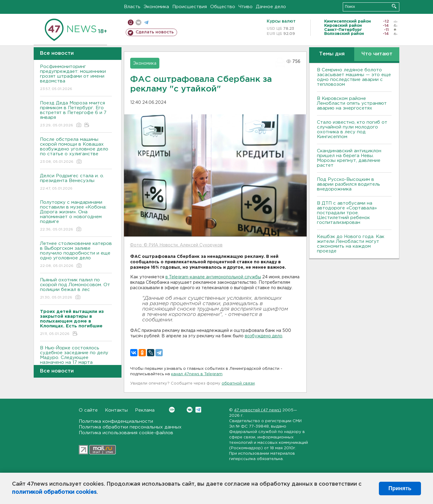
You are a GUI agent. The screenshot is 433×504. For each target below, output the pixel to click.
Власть (132, 7)
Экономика (156, 7)
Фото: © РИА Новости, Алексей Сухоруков (176, 245)
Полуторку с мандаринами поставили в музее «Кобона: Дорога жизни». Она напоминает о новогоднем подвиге (76, 216)
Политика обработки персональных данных (130, 427)
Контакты (116, 410)
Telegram (198, 410)
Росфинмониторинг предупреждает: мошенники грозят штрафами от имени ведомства (76, 78)
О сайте (88, 410)
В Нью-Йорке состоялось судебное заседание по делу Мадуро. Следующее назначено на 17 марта (76, 359)
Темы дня (332, 54)
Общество (223, 7)
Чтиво (246, 7)
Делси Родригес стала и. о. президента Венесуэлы (76, 182)
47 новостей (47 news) (258, 410)
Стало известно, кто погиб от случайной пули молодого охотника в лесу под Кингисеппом (352, 130)
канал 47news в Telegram (197, 374)
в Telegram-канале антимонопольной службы (213, 277)
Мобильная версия (131, 22)
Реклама (145, 410)
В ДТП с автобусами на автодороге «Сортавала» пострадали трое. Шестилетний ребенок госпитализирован (347, 213)
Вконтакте (172, 410)
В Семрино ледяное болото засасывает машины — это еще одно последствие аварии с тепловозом (354, 77)
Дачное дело (271, 7)
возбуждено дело (264, 336)
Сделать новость (155, 32)
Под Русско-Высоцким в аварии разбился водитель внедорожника (349, 184)
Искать (394, 6)
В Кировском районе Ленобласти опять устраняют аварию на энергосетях (352, 103)
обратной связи (238, 383)
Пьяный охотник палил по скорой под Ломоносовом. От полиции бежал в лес (76, 289)
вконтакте (138, 22)
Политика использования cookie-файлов (126, 433)
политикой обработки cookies (54, 492)
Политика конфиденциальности (116, 421)
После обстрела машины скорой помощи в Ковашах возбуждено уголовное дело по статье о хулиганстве (76, 151)
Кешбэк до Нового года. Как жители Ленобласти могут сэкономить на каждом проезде (351, 244)
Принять (400, 488)
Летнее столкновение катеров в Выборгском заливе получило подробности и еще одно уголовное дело (76, 255)
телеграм (146, 22)
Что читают (377, 54)
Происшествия (190, 7)
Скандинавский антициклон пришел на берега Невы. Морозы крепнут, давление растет (349, 158)
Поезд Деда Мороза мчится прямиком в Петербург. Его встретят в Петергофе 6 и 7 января (76, 114)
